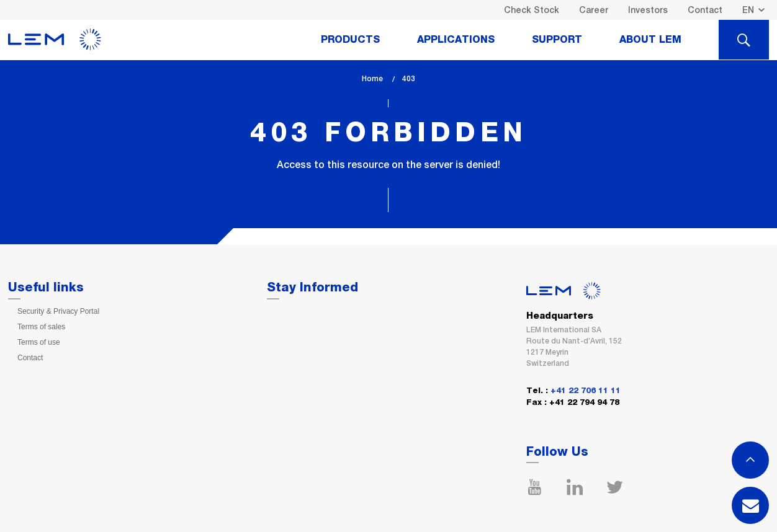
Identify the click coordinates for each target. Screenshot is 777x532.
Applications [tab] (456, 40)
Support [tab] (557, 40)
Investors (648, 10)
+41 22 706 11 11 (586, 391)
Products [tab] (350, 40)
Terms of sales (41, 327)
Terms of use (39, 342)
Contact (705, 10)
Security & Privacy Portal (58, 311)
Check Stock (532, 10)
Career (594, 10)
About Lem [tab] (650, 40)
